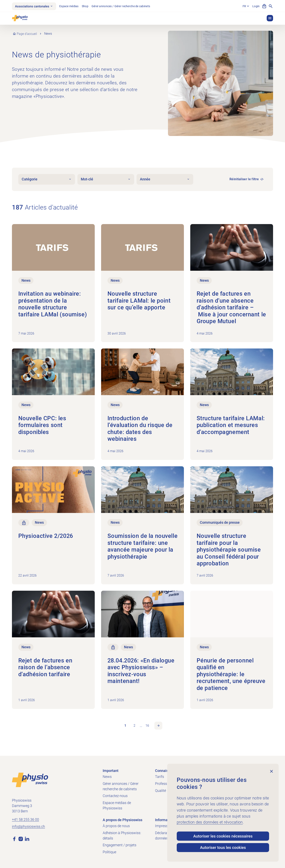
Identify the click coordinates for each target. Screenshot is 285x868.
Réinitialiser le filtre (244, 180)
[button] (270, 19)
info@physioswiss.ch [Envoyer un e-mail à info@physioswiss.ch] (28, 826)
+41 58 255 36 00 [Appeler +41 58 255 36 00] (25, 819)
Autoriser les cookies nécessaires (223, 836)
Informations (165, 820)
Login (256, 6)
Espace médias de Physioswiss (117, 805)
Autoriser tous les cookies (223, 847)
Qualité (161, 791)
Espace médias (70, 6)
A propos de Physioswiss (122, 820)
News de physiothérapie (56, 55)
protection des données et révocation (210, 821)
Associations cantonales (35, 6)
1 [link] (125, 726)
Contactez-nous (115, 796)
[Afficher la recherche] (271, 6)
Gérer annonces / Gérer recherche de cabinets (122, 6)
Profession (163, 784)
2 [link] (134, 726)
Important (111, 771)
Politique (109, 852)
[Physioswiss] (20, 19)
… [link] (141, 726)
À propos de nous (116, 826)
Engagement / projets (120, 845)
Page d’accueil (27, 34)
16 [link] (147, 726)
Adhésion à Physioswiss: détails (122, 836)
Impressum (164, 826)
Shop (86, 6)
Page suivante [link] (158, 726)
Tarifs (160, 777)
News (107, 777)
